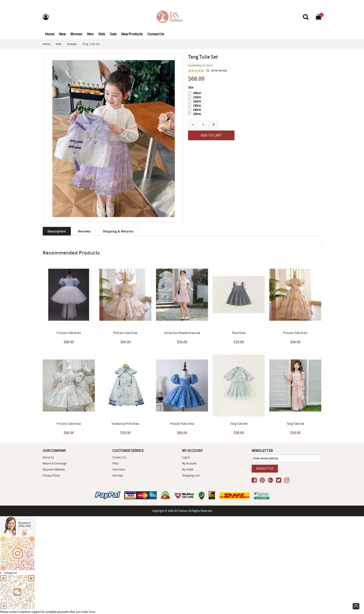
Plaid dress (239, 333)
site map (118, 475)
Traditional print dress (125, 424)
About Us (48, 457)
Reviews (84, 231)
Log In (186, 457)
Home (50, 34)
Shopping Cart (191, 475)
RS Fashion (181, 511)
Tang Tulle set (239, 424)
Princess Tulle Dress (69, 333)
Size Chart (119, 469)
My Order (188, 469)
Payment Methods (54, 469)
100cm (197, 93)
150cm (197, 114)
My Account (189, 463)
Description (57, 231)
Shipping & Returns (118, 231)
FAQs (115, 463)
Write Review (219, 70)
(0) (208, 70)
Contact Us (119, 457)
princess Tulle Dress (182, 424)
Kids (59, 44)
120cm (197, 101)
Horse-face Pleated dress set (182, 333)
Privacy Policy (51, 475)
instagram (11, 573)
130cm (197, 106)
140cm (197, 110)
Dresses (72, 44)
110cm (197, 97)
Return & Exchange (55, 463)
